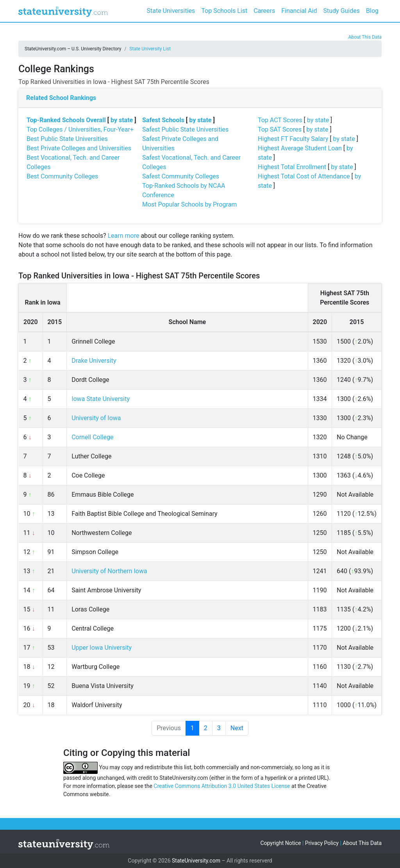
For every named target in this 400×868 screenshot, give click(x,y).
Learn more (123, 236)
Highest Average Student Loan (300, 148)
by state (122, 120)
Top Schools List (224, 11)
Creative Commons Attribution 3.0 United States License (222, 786)
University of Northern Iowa (109, 571)
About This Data (365, 37)
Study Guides (342, 11)
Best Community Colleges (62, 176)
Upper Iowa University (102, 648)
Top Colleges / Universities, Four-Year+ (80, 129)
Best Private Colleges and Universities (79, 148)
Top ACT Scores (280, 120)
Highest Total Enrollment (292, 167)
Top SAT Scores (280, 129)
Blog (372, 11)
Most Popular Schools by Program (189, 204)
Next (237, 728)
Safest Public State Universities (185, 129)
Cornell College (92, 437)
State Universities (171, 11)
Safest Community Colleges (181, 176)
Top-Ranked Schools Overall (66, 120)
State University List (150, 49)
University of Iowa (96, 418)
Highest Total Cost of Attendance (304, 176)
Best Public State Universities (67, 139)
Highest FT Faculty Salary (293, 139)
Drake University (94, 361)
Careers (264, 11)
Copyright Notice (280, 843)
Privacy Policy (322, 843)
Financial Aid (299, 11)
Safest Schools (163, 120)
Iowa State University (101, 399)
